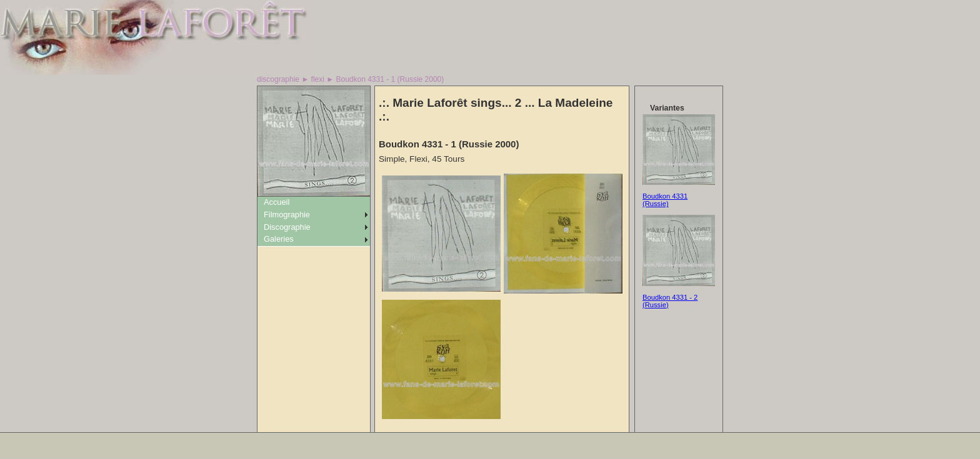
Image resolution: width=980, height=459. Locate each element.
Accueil (277, 202)
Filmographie (287, 215)
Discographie (287, 227)
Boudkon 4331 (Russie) (665, 200)
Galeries (279, 239)
